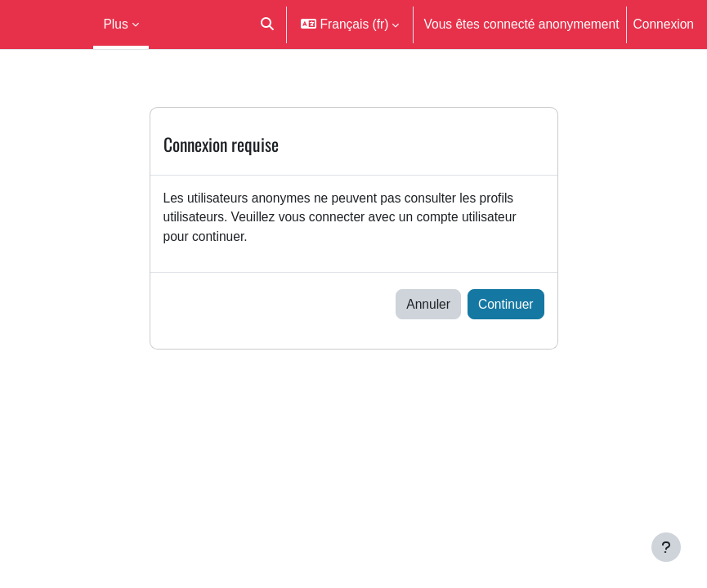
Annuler (428, 304)
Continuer (506, 304)
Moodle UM (43, 24)
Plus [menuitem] (115, 24)
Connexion (664, 24)
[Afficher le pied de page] (666, 547)
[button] (268, 24)
